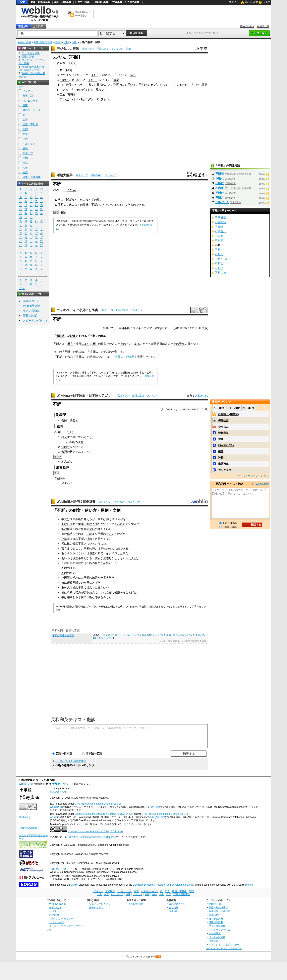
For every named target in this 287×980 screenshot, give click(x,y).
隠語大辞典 (65, 175)
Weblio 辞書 (252, 2)
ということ (107, 524)
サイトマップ (56, 922)
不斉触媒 (220, 218)
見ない (100, 90)
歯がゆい (103, 587)
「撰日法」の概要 (123, 357)
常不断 (145, 635)
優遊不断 (171, 635)
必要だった (110, 563)
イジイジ (112, 553)
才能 (89, 534)
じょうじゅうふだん (129, 635)
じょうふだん (157, 635)
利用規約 (54, 915)
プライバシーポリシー (61, 919)
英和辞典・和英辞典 (219, 911)
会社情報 (174, 907)
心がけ (184, 85)
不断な (220, 178)
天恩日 (158, 344)
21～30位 (248, 408)
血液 (73, 539)
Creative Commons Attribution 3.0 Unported (93, 837)
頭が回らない (226, 445)
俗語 (63, 212)
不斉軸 (219, 227)
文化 (25, 134)
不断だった (222, 202)
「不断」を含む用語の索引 (71, 761)
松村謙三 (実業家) (229, 414)
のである (139, 205)
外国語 (66, 578)
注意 (73, 568)
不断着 (220, 174)
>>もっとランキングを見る (253, 476)
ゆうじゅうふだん (104, 638)
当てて (84, 85)
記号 (22, 288)
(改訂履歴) (155, 807)
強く (109, 519)
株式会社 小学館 (58, 792)
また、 (95, 75)
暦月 (70, 344)
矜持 (221, 458)
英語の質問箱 (31, 311)
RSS (158, 957)
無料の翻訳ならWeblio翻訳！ (83, 14)
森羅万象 (223, 464)
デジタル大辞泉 (68, 49)
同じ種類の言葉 (43, 42)
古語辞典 (117, 2)
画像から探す (96, 907)
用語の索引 (103, 49)
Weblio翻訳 (215, 915)
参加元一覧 (263, 26)
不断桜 (220, 188)
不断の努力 (105, 534)
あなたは (67, 524)
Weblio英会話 (31, 306)
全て (21, 87)
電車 (25, 105)
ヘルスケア (29, 144)
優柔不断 (73, 529)
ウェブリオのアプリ (100, 904)
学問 (25, 129)
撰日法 (60, 336)
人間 (95, 524)
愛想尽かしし (112, 558)
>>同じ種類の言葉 (170, 641)
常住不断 (113, 635)
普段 (69, 85)
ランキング (117, 49)
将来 (84, 529)
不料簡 (219, 241)
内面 (100, 519)
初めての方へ (247, 26)
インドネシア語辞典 (219, 930)
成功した (73, 534)
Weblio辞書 (56, 807)
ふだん (102, 635)
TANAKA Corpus (28, 828)
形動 (68, 70)
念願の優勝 (113, 592)
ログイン (234, 2)
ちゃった (126, 558)
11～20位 (234, 408)
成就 (78, 563)
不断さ (220, 198)
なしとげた (130, 592)
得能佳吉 (223, 420)
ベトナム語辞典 (217, 937)
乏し (74, 80)
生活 (25, 139)
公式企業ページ (177, 904)
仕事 (70, 563)
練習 (95, 578)
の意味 (84, 205)
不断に (220, 183)
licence (249, 885)
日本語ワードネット (61, 869)
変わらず (75, 597)
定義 (221, 439)
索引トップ (88, 49)
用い (130, 85)
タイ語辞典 (215, 933)
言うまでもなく (71, 548)
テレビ (81, 90)
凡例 (129, 49)
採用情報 (174, 911)
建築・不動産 (30, 124)
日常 (99, 85)
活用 (63, 478)
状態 (66, 42)
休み (83, 200)
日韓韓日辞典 (101, 2)
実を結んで (91, 592)
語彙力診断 (30, 316)
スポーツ (28, 153)
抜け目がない (120, 519)
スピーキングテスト (35, 321)
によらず (87, 344)
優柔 (116, 80)
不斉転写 (220, 222)
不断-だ (67, 483)
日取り (105, 344)
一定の (122, 344)
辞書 (22, 2)
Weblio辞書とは (57, 904)
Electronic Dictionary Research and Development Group (163, 885)
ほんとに (92, 587)
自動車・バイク (32, 110)
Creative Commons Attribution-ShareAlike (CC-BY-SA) (104, 814)
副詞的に (119, 85)
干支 (182, 344)
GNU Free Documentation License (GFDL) (98, 804)
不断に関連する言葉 (63, 636)
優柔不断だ (80, 558)
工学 (25, 120)
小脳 (64, 539)
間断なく (72, 200)
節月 (79, 344)
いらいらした (98, 543)
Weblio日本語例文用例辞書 (76, 502)
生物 (25, 158)
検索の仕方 (55, 907)
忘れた (121, 524)
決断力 (65, 80)
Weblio (54, 817)
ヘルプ (266, 2)
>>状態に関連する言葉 (194, 641)
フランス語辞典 (217, 926)
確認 (221, 451)
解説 (104, 336)
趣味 (25, 148)
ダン (91, 99)
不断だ (220, 193)
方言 (25, 172)
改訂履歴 (160, 817)
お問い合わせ (136, 904)
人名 (25, 168)
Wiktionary (202, 396)
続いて (77, 437)
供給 (89, 539)
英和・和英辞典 (63, 2)
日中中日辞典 (82, 2)
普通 (64, 452)
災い (92, 529)
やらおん (223, 427)
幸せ (103, 548)
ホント (71, 553)
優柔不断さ (80, 543)
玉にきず (92, 583)
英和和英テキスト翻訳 (73, 719)
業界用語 (28, 96)
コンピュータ (30, 100)
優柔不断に (77, 519)
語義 (73, 421)
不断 (74, 42)
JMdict (75, 885)
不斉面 (219, 236)
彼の (64, 529)
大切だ (110, 578)
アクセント (67, 99)
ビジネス (28, 91)
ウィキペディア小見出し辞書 (77, 310)
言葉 (58, 42)
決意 (81, 442)
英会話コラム (31, 301)
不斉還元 (220, 231)
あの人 (66, 587)
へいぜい (151, 85)
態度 (98, 597)
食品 (25, 163)
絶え (64, 437)
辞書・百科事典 (32, 177)
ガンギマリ (225, 470)
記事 (73, 336)
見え (86, 519)
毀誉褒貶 (223, 433)
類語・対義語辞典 (40, 2)
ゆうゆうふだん (185, 635)
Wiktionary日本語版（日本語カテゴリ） (85, 395)
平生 (141, 85)
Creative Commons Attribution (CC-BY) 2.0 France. (96, 832)
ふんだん (70, 190)
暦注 (95, 344)
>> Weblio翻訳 (260, 484)
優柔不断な (85, 524)
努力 (133, 75)
